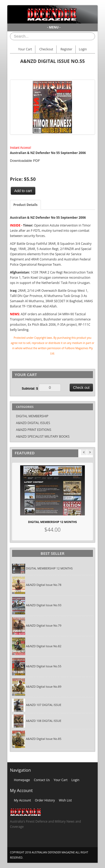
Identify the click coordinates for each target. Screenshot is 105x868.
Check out (81, 388)
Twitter (24, 841)
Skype (34, 841)
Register (66, 49)
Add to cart (23, 191)
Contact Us (42, 780)
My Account (22, 800)
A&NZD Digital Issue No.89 (44, 687)
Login (83, 49)
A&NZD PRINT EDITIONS (34, 430)
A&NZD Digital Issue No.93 (44, 605)
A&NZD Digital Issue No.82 (44, 646)
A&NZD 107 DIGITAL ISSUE (44, 705)
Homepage (22, 780)
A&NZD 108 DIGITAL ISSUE (44, 721)
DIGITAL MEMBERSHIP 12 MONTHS (52, 522)
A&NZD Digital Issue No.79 (44, 625)
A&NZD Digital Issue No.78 (44, 585)
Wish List (65, 800)
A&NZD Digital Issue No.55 (44, 666)
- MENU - (54, 27)
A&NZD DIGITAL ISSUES (33, 423)
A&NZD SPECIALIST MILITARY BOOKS (43, 436)
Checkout (46, 49)
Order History (45, 800)
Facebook (14, 841)
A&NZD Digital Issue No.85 (44, 739)
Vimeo (44, 841)
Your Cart (25, 49)
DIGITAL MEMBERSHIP (32, 416)
